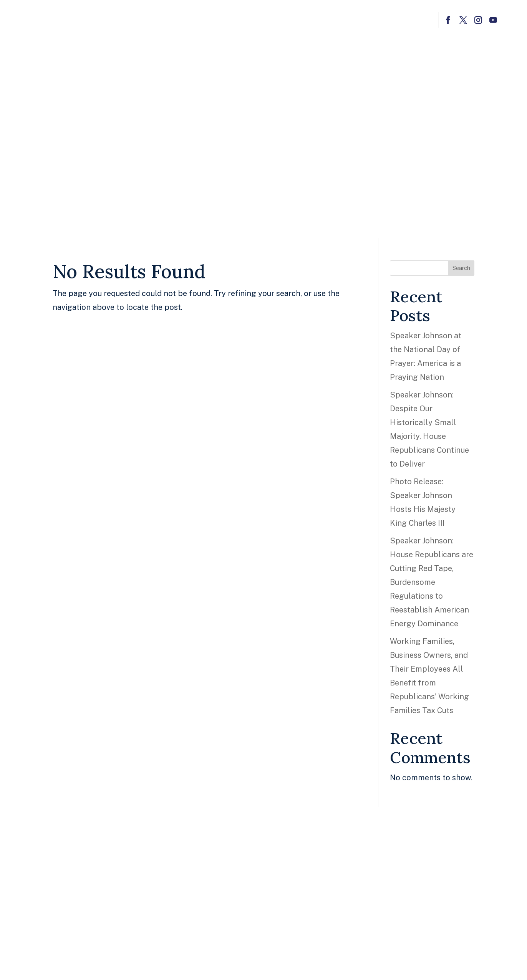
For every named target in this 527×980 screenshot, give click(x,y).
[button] (448, 20)
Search (461, 268)
